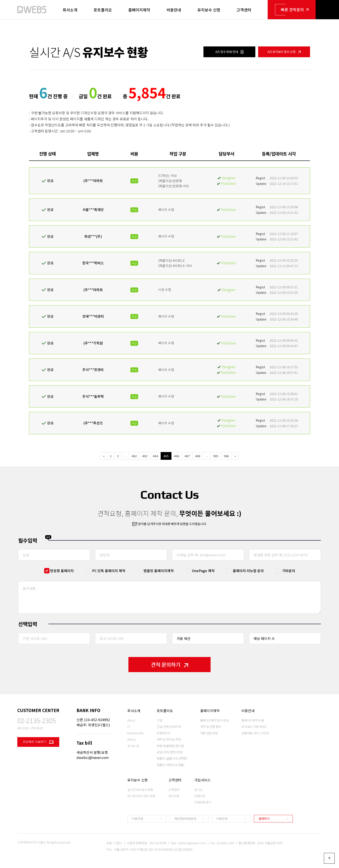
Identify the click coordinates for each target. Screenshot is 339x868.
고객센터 (244, 10)
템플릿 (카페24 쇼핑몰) (170, 765)
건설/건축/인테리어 (169, 727)
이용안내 (222, 819)
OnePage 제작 (203, 571)
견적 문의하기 (169, 664)
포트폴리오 (103, 10)
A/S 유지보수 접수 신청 (284, 52)
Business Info (136, 733)
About (131, 720)
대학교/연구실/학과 (169, 739)
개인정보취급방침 (185, 819)
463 (145, 456)
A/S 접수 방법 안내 (229, 52)
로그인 (198, 790)
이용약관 (138, 819)
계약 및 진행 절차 (211, 727)
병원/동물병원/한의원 (170, 746)
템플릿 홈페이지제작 (159, 571)
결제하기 (264, 819)
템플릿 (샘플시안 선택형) (172, 758)
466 (177, 456)
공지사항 (174, 796)
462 (134, 456)
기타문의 (289, 571)
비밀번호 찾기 (203, 802)
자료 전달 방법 (209, 733)
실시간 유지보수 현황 (140, 790)
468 (198, 456)
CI (129, 727)
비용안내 (174, 10)
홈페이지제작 (139, 10)
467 (187, 456)
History (132, 739)
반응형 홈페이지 (62, 571)
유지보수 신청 (209, 10)
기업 (159, 720)
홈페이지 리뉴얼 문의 (248, 571)
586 (226, 456)
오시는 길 (133, 746)
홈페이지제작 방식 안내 (214, 720)
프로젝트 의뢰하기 (38, 742)
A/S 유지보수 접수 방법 (141, 796)
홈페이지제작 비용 (253, 720)
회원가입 (200, 796)
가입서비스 (202, 780)
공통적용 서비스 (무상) (255, 733)
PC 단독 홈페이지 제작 (109, 571)
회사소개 (70, 10)
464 (155, 456)
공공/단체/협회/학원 (169, 752)
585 (216, 456)
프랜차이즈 (164, 733)
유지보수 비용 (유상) (254, 727)
